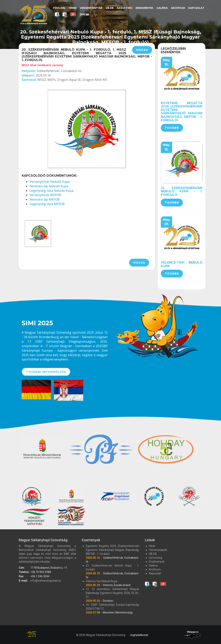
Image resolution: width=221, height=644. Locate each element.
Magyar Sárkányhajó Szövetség (33, 14)
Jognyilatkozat (139, 635)
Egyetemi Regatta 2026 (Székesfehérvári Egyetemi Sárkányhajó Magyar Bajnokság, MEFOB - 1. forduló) (182, 112)
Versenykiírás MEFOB (45, 195)
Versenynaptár (91, 8)
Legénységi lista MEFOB (47, 204)
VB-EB (110, 8)
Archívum (178, 8)
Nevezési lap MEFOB (45, 199)
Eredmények (144, 8)
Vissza (142, 50)
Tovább (172, 128)
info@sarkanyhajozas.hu (46, 581)
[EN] (85, 14)
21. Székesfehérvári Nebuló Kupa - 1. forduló (182, 191)
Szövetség (125, 8)
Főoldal (59, 8)
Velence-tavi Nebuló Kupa (182, 264)
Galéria (162, 8)
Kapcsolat (196, 8)
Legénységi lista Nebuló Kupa (51, 191)
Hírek (73, 8)
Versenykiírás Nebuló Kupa (50, 182)
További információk (46, 372)
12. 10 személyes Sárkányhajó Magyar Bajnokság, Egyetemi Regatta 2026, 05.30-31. (112, 593)
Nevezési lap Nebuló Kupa (49, 186)
